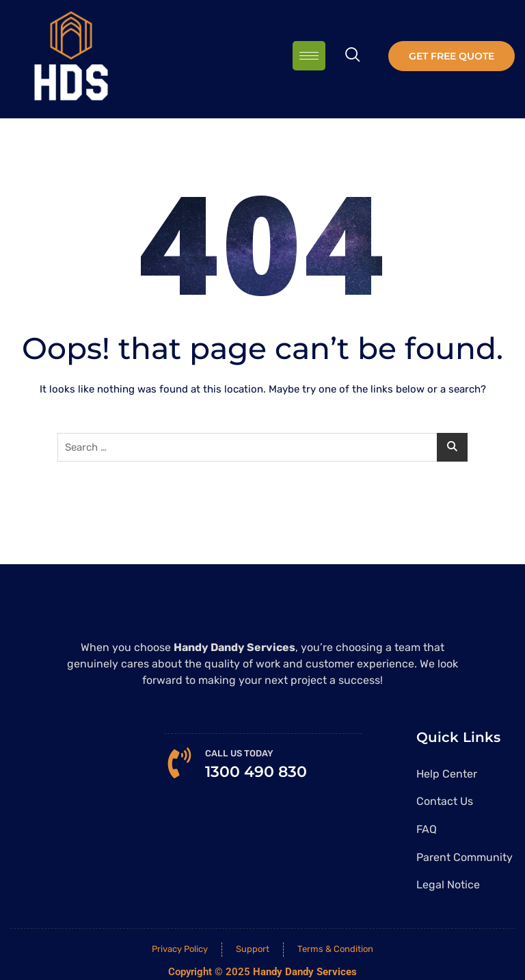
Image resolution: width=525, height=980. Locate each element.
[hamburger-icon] (309, 56)
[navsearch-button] (353, 56)
